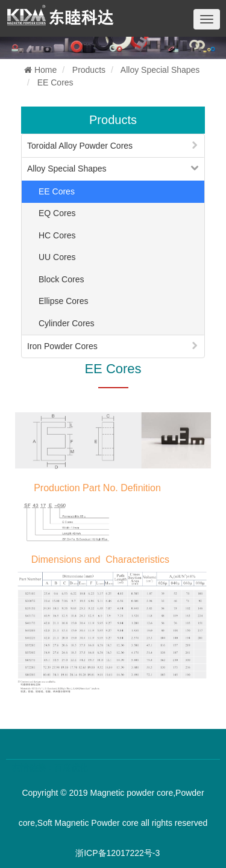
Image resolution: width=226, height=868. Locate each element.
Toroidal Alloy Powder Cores (80, 146)
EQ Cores (57, 213)
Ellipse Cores (63, 301)
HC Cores (57, 235)
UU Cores (57, 257)
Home (40, 70)
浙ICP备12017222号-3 (118, 853)
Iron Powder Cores (62, 346)
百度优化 (71, 767)
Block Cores (61, 279)
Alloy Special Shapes (160, 70)
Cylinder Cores (67, 323)
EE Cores (55, 82)
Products (89, 70)
